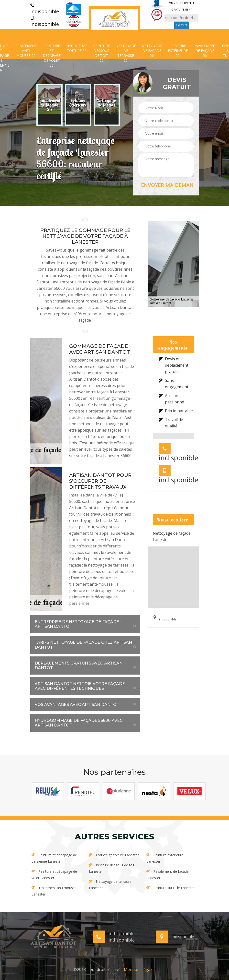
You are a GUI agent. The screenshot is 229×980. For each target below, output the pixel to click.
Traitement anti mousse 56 (26, 51)
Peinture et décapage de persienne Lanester (54, 858)
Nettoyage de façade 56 (152, 51)
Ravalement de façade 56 (205, 51)
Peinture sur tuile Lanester (171, 888)
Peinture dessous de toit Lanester (112, 868)
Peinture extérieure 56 (178, 51)
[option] (49, 105)
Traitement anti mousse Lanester (54, 891)
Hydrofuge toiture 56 (77, 48)
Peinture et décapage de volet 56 (52, 55)
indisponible (45, 9)
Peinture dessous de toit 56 (101, 53)
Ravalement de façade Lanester (168, 875)
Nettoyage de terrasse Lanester (110, 885)
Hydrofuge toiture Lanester (114, 855)
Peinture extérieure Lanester (165, 858)
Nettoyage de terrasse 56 (126, 53)
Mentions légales (140, 969)
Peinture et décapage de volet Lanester (54, 875)
